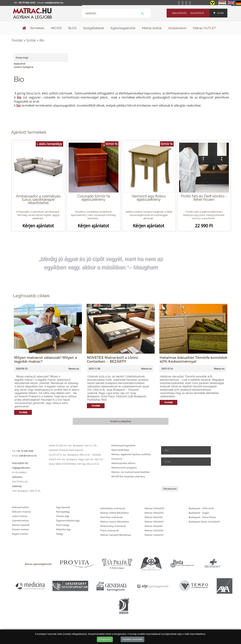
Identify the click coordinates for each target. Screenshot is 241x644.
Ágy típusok (63, 507)
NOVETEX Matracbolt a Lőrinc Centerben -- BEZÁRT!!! (113, 359)
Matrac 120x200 (154, 530)
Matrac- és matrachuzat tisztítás (130, 472)
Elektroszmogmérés (123, 445)
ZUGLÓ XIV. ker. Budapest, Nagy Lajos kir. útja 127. (76, 459)
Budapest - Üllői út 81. (201, 508)
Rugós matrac (20, 534)
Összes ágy (63, 516)
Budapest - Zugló (199, 513)
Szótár (31, 40)
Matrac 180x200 (154, 522)
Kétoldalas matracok (113, 508)
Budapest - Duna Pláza (202, 517)
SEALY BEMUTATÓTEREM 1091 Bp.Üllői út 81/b (74, 464)
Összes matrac (21, 529)
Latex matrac (20, 516)
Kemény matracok (111, 517)
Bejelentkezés (179, 13)
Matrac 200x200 (154, 508)
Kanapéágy (63, 512)
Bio (42, 40)
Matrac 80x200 (154, 517)
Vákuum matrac (22, 512)
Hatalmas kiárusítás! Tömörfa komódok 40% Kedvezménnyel (193, 359)
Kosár (219, 13)
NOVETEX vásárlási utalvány (128, 476)
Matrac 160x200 (154, 513)
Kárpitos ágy (64, 529)
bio (19, 97)
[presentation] (189, 476)
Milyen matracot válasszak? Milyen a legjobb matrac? (46, 359)
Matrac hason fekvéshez (115, 522)
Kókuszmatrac (21, 507)
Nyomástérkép (120, 450)
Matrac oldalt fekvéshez (115, 513)
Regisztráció (197, 13)
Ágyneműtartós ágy (68, 520)
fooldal (17, 40)
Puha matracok (110, 530)
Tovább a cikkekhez (120, 421)
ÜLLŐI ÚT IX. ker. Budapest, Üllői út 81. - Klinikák (75, 455)
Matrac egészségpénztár (38, 564)
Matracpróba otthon (123, 463)
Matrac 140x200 (154, 535)
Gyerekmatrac (21, 520)
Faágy (60, 534)
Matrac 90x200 (154, 526)
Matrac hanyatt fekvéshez (116, 535)
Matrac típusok (21, 525)
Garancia (117, 459)
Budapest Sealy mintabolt (204, 522)
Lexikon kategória (24, 67)
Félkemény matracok (113, 526)
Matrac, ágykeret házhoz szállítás (131, 454)
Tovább (23, 412)
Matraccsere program (124, 468)
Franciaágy (63, 525)
